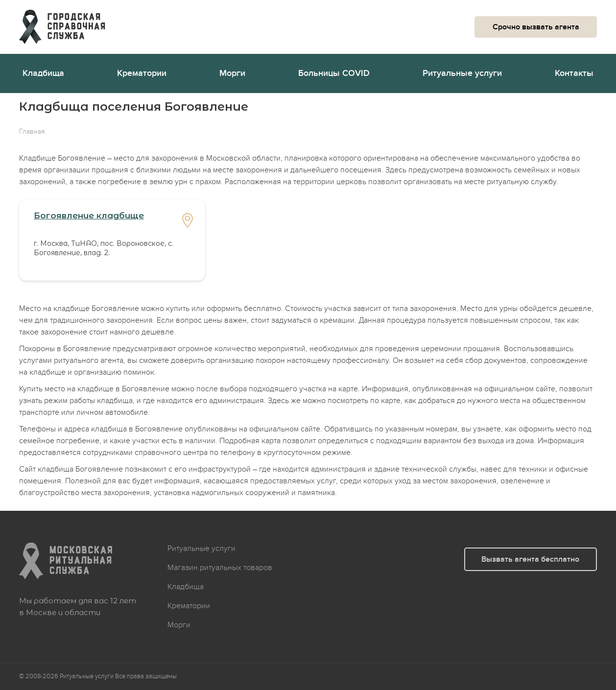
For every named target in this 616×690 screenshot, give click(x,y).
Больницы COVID (334, 73)
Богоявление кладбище (89, 215)
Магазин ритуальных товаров (220, 568)
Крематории (142, 73)
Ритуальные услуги (462, 73)
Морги (232, 73)
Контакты (574, 73)
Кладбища (43, 73)
